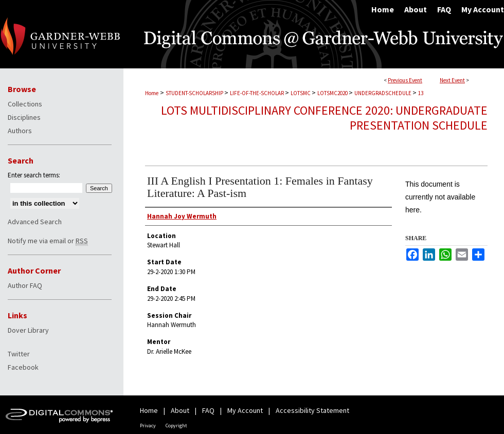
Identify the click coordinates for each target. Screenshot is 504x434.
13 (421, 93)
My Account (245, 410)
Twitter (19, 354)
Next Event (452, 80)
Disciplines (24, 117)
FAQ (208, 410)
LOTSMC (301, 93)
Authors (20, 131)
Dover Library (28, 330)
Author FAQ (25, 285)
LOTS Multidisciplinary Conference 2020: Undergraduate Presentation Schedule (324, 118)
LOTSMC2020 (333, 93)
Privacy (148, 426)
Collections (25, 104)
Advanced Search (35, 222)
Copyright (176, 426)
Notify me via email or (48, 241)
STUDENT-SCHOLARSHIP (195, 93)
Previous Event (405, 80)
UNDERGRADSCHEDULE (383, 93)
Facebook (23, 367)
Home (152, 93)
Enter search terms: (34, 175)
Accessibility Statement (312, 410)
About (180, 410)
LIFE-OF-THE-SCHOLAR (257, 93)
